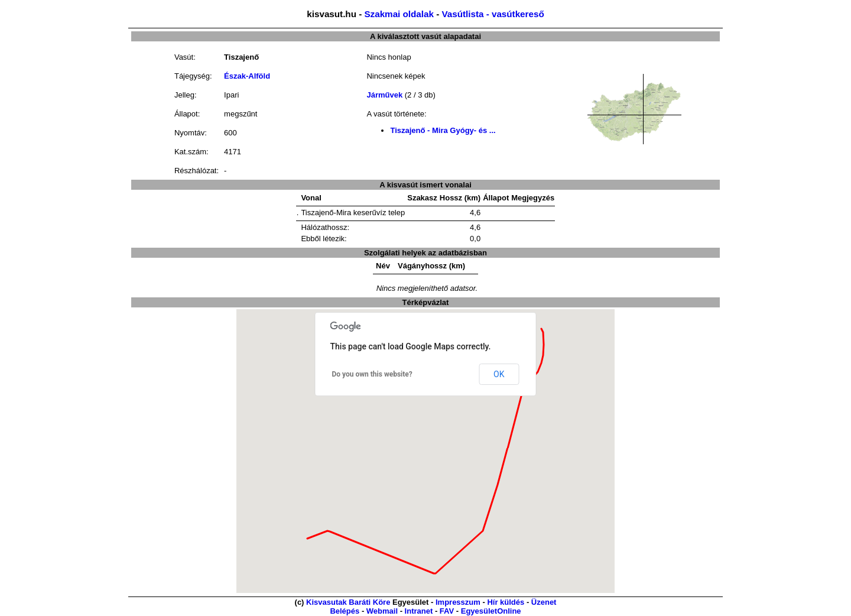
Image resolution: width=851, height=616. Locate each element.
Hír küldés (506, 602)
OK (499, 374)
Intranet (419, 611)
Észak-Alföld (247, 76)
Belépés (345, 611)
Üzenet (544, 602)
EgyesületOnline (491, 611)
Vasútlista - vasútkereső (493, 14)
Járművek (384, 95)
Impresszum (458, 602)
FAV (447, 611)
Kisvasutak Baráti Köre (348, 602)
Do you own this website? (372, 374)
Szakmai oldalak (399, 14)
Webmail (382, 611)
